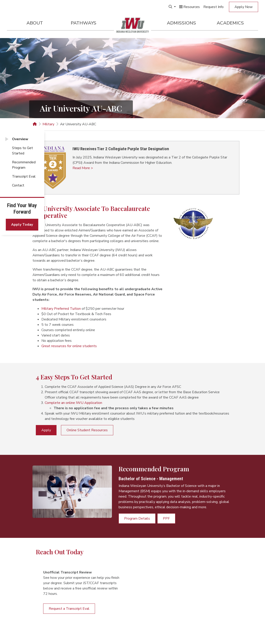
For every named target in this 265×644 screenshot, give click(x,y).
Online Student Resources (87, 430)
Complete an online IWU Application (73, 403)
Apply (46, 430)
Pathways (84, 23)
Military (48, 124)
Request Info (213, 7)
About (35, 23)
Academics (230, 23)
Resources (190, 7)
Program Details (137, 518)
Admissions (181, 23)
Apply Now (244, 7)
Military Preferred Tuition (61, 309)
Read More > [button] (83, 168)
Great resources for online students (69, 346)
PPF (166, 518)
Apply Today (22, 225)
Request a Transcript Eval (69, 609)
